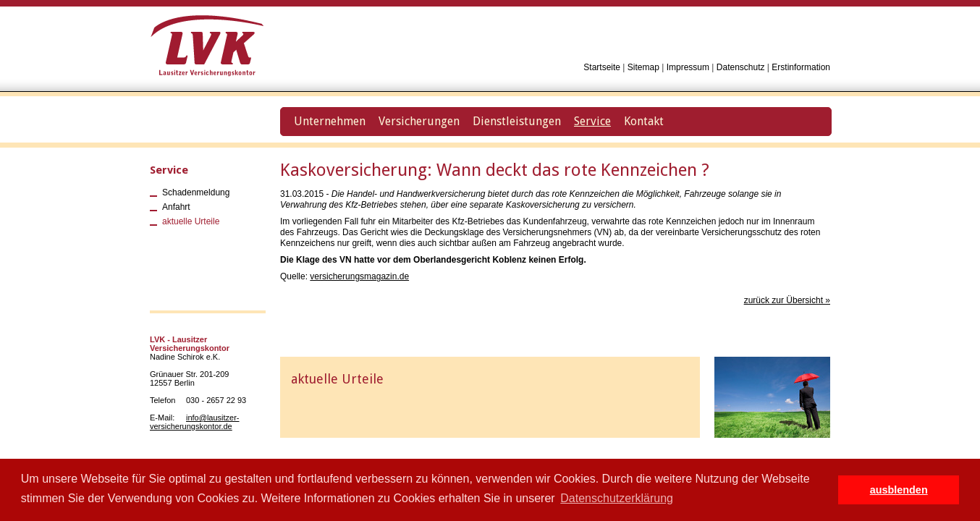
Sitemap (643, 67)
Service (169, 170)
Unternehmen (330, 121)
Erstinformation (801, 67)
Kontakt (644, 121)
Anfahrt (176, 207)
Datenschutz (741, 67)
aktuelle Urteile (191, 221)
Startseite (602, 67)
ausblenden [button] (899, 490)
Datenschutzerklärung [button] (617, 498)
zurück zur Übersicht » (787, 300)
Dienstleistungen (517, 121)
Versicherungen (419, 121)
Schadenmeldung (196, 192)
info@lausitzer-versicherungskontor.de (195, 422)
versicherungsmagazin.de (359, 276)
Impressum (688, 67)
